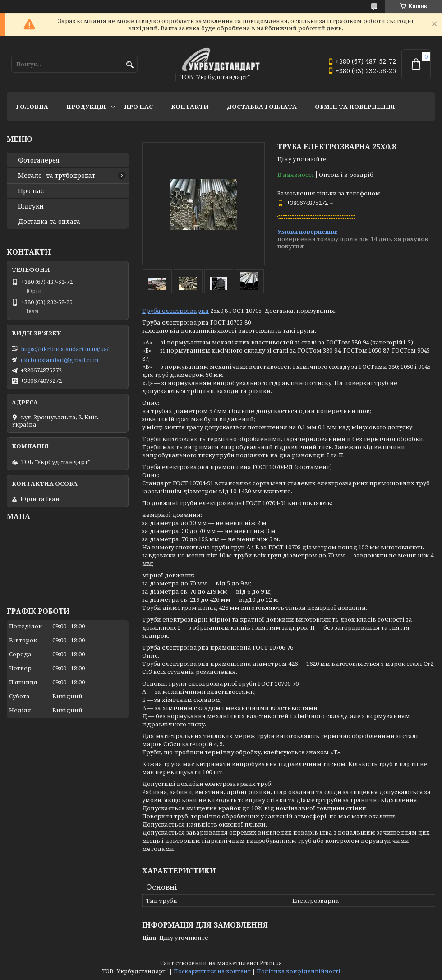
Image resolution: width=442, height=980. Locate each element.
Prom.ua (271, 963)
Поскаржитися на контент (212, 971)
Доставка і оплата (262, 107)
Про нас (138, 107)
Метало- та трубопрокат (57, 176)
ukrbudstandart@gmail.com (59, 360)
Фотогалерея (39, 160)
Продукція (86, 107)
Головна (32, 107)
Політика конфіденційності (299, 971)
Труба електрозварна (175, 311)
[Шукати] (130, 65)
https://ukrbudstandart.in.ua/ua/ (65, 349)
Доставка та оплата (49, 222)
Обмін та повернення (355, 107)
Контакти (190, 107)
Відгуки (31, 206)
